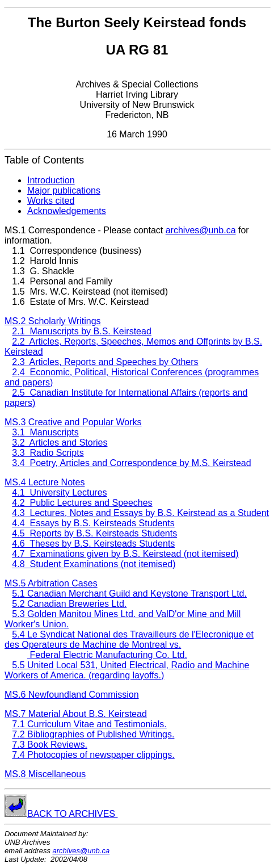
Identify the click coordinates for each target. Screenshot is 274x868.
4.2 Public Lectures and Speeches (82, 503)
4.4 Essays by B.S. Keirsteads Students (93, 523)
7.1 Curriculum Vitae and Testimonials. (89, 724)
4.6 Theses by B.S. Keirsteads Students (93, 544)
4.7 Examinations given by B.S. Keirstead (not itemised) (125, 554)
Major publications (64, 190)
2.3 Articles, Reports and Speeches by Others (105, 362)
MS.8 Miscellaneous (45, 774)
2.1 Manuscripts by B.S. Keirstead (81, 331)
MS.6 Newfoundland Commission (72, 695)
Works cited (51, 201)
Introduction (51, 180)
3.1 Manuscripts (45, 432)
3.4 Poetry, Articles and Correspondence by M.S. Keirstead (131, 463)
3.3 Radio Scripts (48, 453)
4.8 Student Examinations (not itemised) (94, 564)
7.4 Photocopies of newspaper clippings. (93, 755)
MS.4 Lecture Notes (45, 482)
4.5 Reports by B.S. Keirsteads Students (94, 533)
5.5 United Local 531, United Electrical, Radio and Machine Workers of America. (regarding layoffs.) (127, 670)
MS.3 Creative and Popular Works (73, 422)
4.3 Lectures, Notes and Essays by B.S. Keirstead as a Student (140, 513)
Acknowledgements (67, 211)
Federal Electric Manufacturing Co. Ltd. (107, 655)
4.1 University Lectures (59, 492)
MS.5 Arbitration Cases (51, 583)
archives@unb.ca (201, 230)
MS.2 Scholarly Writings (53, 321)
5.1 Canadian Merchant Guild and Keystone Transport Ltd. (129, 594)
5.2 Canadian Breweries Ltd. (69, 604)
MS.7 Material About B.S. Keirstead (76, 714)
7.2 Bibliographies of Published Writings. (93, 734)
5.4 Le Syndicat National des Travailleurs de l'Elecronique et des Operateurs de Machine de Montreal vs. (129, 640)
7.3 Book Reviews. (50, 745)
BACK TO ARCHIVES (72, 814)
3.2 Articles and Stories (60, 443)
